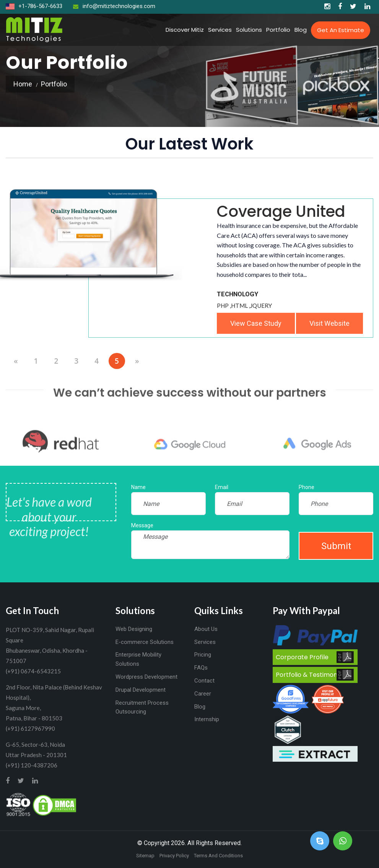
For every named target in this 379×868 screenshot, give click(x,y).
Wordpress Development (146, 677)
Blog (301, 30)
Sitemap (145, 856)
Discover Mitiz (185, 30)
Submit (336, 546)
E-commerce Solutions (145, 642)
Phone (307, 487)
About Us (206, 629)
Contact (204, 681)
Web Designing (134, 629)
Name (138, 487)
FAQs (201, 668)
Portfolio (278, 30)
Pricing (203, 655)
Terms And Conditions (218, 856)
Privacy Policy (174, 856)
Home (23, 84)
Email (222, 487)
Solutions (249, 30)
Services (220, 30)
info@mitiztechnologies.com (114, 6)
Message (142, 525)
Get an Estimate (341, 30)
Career (203, 694)
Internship (207, 719)
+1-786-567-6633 (34, 6)
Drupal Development (141, 690)
